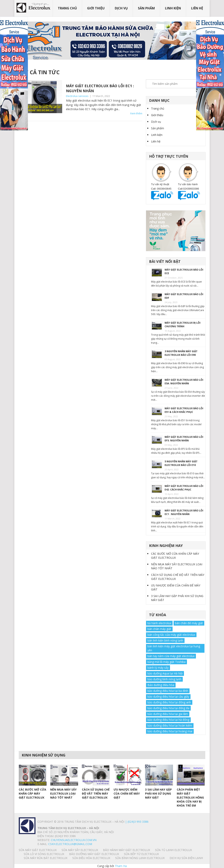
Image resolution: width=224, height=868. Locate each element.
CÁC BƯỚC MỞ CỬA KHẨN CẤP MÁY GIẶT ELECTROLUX (175, 556)
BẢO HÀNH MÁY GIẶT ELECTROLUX (127, 850)
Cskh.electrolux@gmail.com (70, 844)
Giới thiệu (96, 8)
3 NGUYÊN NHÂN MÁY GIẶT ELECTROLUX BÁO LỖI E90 (181, 353)
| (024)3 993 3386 (136, 822)
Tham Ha (121, 866)
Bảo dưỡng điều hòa (161, 685)
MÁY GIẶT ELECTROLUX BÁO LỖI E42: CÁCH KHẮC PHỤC (184, 488)
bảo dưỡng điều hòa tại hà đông (168, 720)
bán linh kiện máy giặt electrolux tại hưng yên (174, 648)
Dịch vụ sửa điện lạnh (186, 858)
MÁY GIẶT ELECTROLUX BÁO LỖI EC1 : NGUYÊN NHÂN (184, 512)
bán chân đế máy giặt (189, 623)
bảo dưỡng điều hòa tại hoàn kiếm (170, 725)
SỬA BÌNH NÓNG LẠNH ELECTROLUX (140, 858)
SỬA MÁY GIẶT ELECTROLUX (38, 850)
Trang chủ (67, 8)
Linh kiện (173, 8)
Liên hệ (197, 8)
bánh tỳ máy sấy (158, 668)
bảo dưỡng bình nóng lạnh (164, 679)
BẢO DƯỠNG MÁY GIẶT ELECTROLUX (94, 854)
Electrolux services (77, 96)
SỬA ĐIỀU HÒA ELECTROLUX (91, 858)
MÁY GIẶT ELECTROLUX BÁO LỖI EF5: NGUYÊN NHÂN (184, 439)
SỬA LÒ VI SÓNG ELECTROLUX (44, 854)
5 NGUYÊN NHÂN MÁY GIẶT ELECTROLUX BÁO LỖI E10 (181, 463)
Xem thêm (136, 113)
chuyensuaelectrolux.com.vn (74, 840)
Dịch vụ (121, 8)
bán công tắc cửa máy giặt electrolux (171, 635)
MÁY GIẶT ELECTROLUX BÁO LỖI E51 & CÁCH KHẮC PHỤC (184, 410)
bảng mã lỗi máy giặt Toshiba (167, 662)
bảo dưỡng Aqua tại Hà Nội (165, 673)
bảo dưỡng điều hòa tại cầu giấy (168, 696)
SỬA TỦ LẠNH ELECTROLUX (173, 850)
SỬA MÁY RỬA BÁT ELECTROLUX (46, 858)
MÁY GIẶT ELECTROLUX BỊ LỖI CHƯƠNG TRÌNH (183, 325)
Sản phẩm (146, 8)
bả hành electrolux (159, 623)
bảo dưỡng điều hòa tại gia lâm (168, 714)
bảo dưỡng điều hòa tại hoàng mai (170, 731)
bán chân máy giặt (159, 629)
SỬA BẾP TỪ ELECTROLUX (141, 854)
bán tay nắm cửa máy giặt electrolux (171, 656)
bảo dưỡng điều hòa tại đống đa (168, 708)
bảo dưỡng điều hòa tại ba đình (168, 691)
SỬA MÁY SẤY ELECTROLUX (80, 850)
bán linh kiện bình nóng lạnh (165, 640)
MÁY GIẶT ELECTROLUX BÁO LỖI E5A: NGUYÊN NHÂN (184, 382)
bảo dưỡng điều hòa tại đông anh (169, 702)
